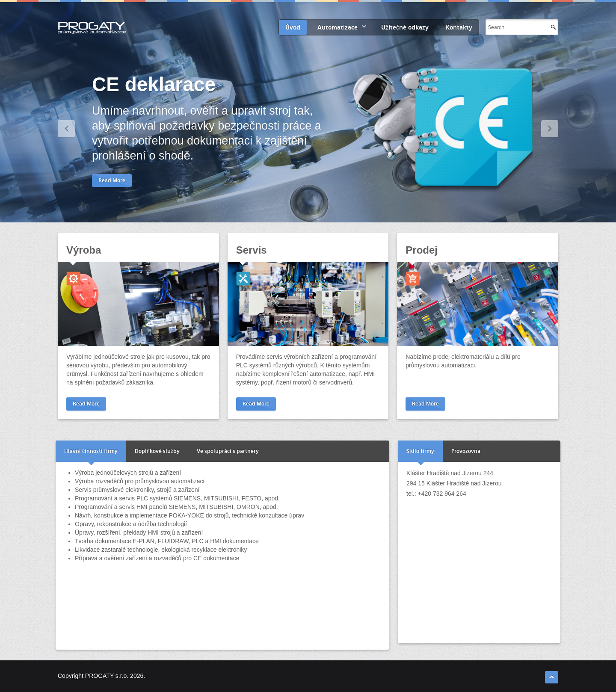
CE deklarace (154, 84)
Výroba (84, 250)
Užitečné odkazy (405, 27)
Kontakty (459, 27)
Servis (252, 250)
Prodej (422, 250)
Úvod (293, 27)
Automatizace (338, 27)
